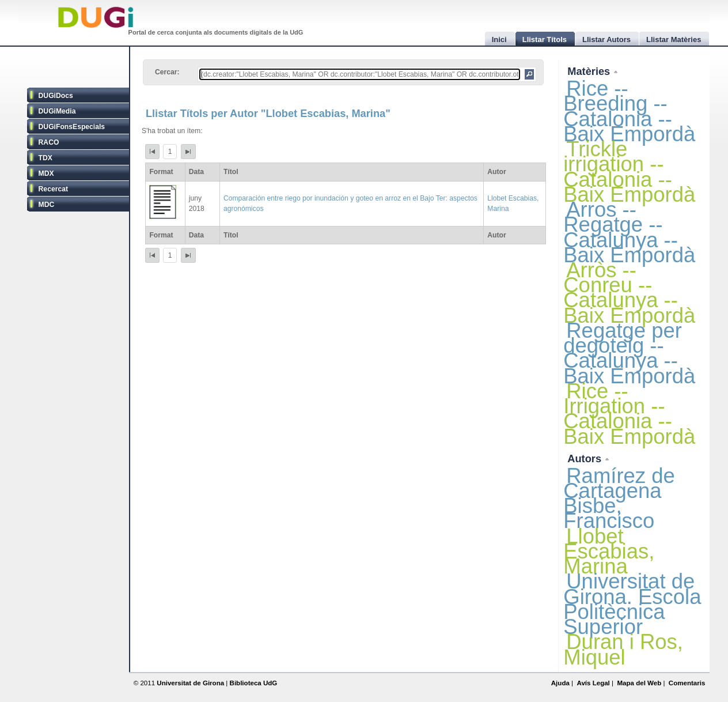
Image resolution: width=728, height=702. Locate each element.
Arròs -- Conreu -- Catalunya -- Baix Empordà (629, 293)
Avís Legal (593, 683)
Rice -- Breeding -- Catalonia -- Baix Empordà (629, 111)
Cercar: (167, 72)
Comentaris (687, 683)
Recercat (53, 189)
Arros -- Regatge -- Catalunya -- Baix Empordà (629, 232)
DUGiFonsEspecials (72, 127)
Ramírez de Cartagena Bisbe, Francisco (619, 499)
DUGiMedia (57, 111)
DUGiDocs (56, 96)
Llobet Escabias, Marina (609, 551)
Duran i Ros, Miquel (623, 649)
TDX (45, 158)
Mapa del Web (639, 683)
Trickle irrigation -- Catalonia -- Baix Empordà (629, 172)
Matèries (590, 71)
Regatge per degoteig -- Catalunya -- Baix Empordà (629, 353)
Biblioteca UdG (254, 683)
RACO (49, 142)
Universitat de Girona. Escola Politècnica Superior (632, 604)
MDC (47, 205)
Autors (586, 458)
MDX (46, 173)
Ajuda (560, 683)
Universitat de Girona (190, 683)
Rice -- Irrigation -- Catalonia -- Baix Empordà (629, 414)
